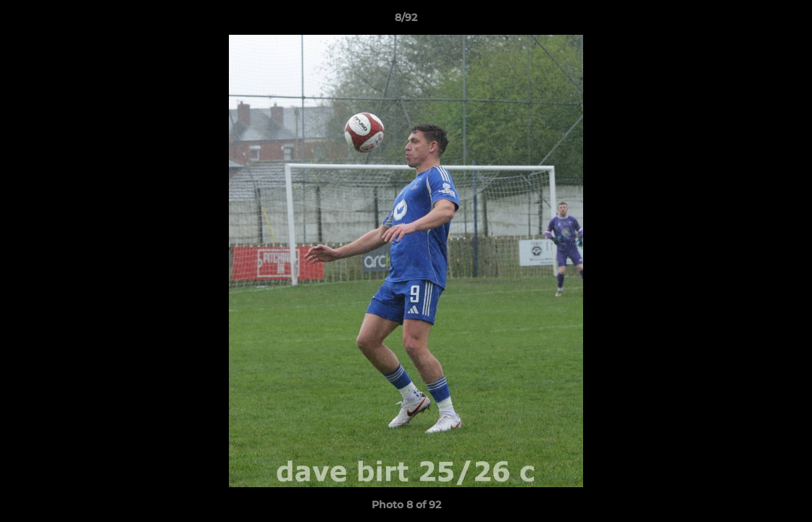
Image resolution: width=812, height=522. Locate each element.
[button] (786, 21)
